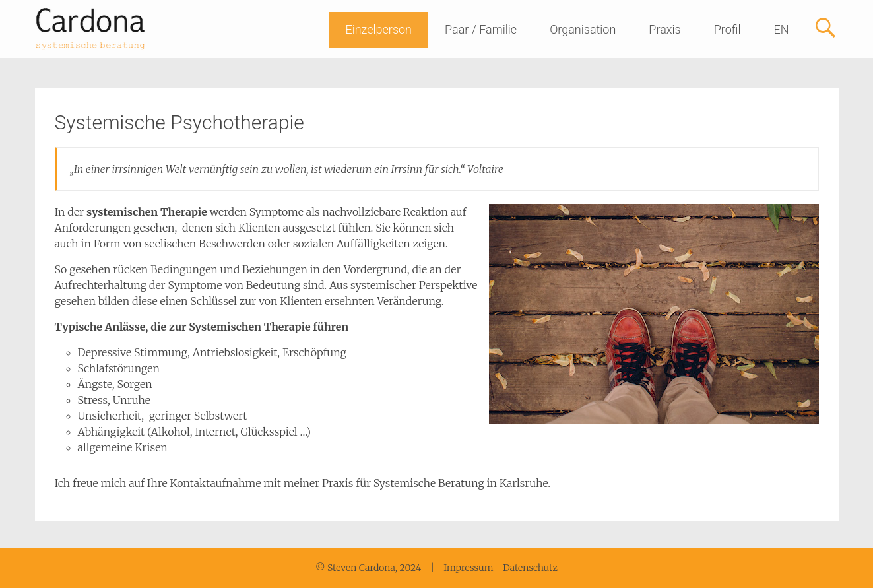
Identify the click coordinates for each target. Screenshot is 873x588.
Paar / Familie (481, 29)
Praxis (664, 29)
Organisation (583, 29)
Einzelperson (378, 29)
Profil (727, 29)
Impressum (468, 568)
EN (781, 29)
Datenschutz (530, 568)
